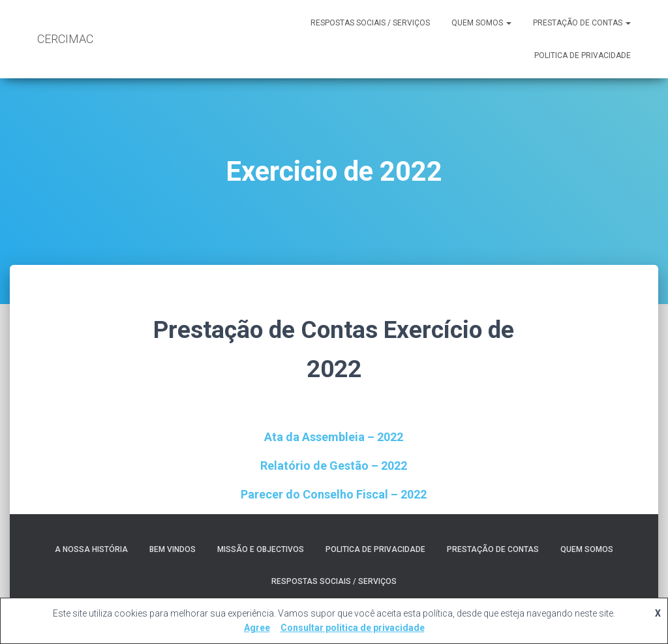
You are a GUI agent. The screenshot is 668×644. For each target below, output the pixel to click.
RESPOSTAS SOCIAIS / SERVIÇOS (370, 23)
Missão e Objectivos (261, 549)
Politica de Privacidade (583, 55)
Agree (257, 628)
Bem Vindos (173, 549)
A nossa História (91, 549)
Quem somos (481, 23)
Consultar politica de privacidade (353, 628)
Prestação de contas (582, 23)
